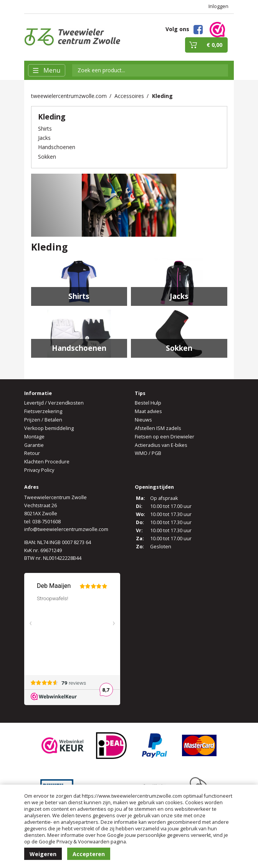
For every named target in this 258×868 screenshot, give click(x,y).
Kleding (162, 96)
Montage (34, 437)
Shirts (45, 129)
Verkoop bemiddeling (49, 428)
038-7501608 (46, 522)
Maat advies (148, 411)
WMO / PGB (148, 453)
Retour (32, 453)
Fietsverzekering (43, 411)
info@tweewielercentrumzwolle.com (66, 529)
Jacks (44, 138)
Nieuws (143, 420)
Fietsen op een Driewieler (165, 437)
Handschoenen (57, 147)
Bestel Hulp (148, 403)
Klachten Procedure (47, 462)
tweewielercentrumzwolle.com (69, 96)
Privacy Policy (39, 470)
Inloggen (218, 6)
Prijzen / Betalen (43, 420)
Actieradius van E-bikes (161, 445)
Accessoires (129, 96)
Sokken (47, 157)
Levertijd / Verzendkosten (54, 403)
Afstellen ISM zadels (158, 428)
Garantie (34, 445)
